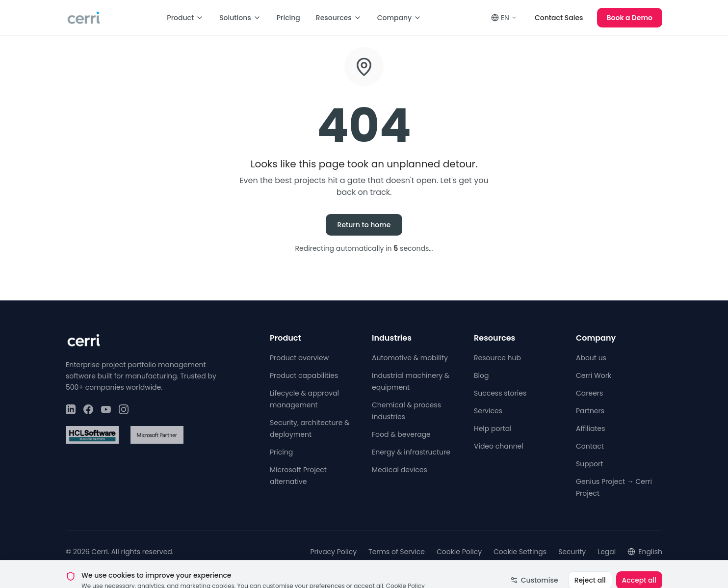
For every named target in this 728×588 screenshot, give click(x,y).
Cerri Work (594, 375)
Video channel (499, 446)
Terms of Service (397, 552)
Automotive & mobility (410, 358)
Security (572, 552)
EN (504, 18)
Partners (590, 411)
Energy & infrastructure (411, 452)
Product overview (299, 358)
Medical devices (400, 470)
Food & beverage (401, 434)
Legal (607, 552)
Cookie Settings (520, 552)
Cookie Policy (459, 552)
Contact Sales (559, 18)
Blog (481, 375)
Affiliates (591, 428)
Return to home (364, 225)
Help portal (493, 428)
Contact (590, 446)
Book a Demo (630, 18)
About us (591, 358)
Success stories (500, 393)
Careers (589, 393)
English (645, 552)
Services (488, 411)
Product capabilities (304, 375)
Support (589, 464)
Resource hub (497, 358)
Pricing (288, 18)
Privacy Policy (334, 552)
